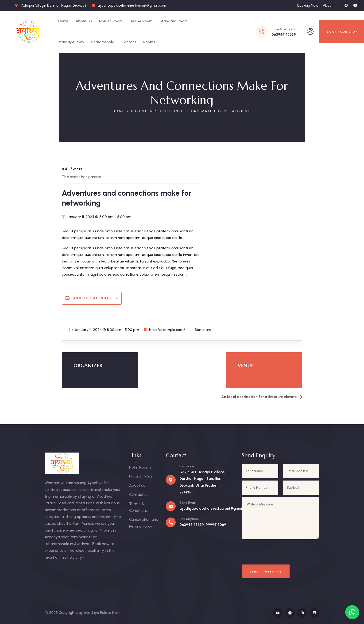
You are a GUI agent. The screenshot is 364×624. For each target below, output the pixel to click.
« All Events (72, 169)
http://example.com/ (167, 330)
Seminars (203, 330)
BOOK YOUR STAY (342, 32)
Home (119, 111)
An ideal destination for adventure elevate (259, 397)
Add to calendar (93, 298)
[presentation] (278, 553)
